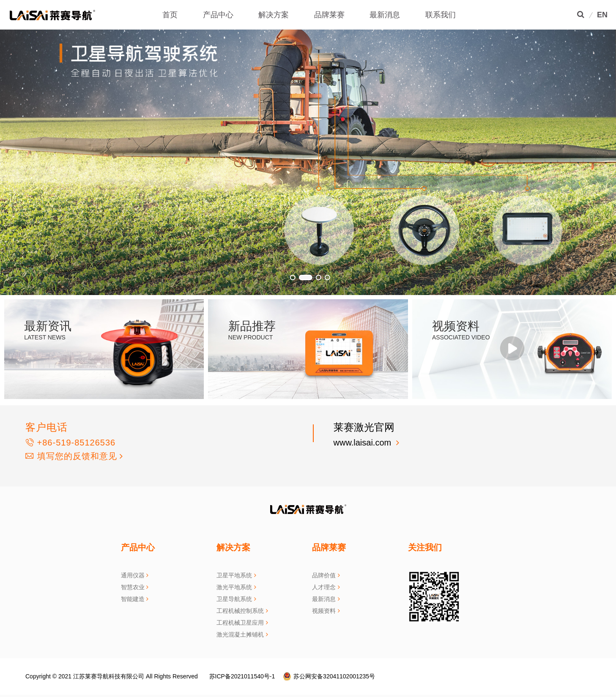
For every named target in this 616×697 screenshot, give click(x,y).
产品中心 (218, 15)
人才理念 (324, 587)
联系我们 (441, 15)
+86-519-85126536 (70, 443)
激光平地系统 (234, 587)
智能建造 (133, 599)
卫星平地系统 (234, 575)
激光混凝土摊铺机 (240, 634)
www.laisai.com (364, 443)
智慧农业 (133, 587)
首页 (170, 15)
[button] (21, 148)
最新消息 (385, 15)
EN (602, 15)
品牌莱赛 (329, 15)
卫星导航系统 (234, 599)
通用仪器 (133, 575)
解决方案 (274, 15)
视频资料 (324, 611)
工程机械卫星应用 (240, 623)
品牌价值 (324, 575)
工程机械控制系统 (240, 611)
